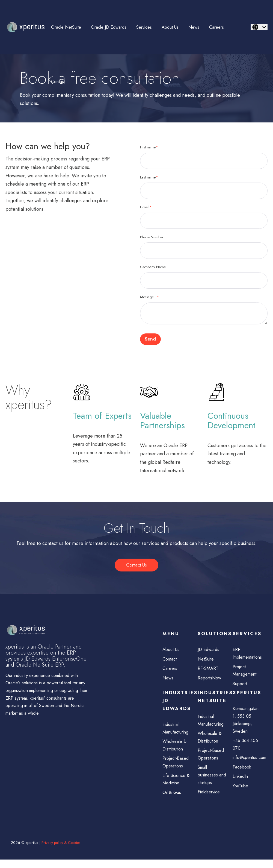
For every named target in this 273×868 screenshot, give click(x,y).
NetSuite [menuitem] (206, 661)
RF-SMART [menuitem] (208, 671)
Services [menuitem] (144, 27)
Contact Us (136, 566)
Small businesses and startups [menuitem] (213, 782)
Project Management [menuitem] (245, 673)
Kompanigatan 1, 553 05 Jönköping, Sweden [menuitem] (247, 724)
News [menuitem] (194, 27)
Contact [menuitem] (58, 82)
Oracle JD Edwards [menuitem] (109, 27)
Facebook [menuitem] (242, 774)
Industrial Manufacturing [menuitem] (176, 733)
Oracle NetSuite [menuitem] (66, 27)
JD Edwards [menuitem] (209, 651)
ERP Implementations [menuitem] (248, 655)
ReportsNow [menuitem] (210, 681)
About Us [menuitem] (170, 27)
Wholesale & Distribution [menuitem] (175, 751)
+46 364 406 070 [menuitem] (246, 750)
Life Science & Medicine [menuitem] (177, 787)
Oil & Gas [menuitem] (172, 801)
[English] (259, 27)
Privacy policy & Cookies (62, 851)
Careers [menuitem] (216, 27)
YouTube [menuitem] (241, 794)
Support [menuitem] (241, 687)
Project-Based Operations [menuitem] (176, 769)
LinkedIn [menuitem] (241, 784)
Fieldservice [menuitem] (210, 800)
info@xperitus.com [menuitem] (248, 764)
